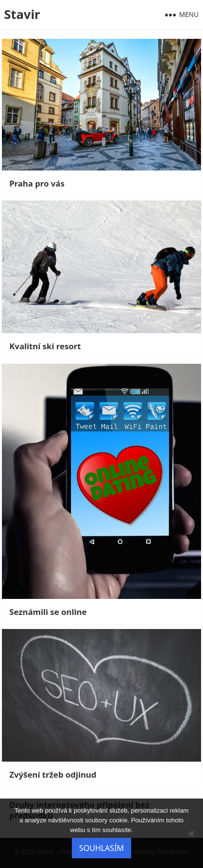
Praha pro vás (37, 184)
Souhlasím (101, 848)
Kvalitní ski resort (45, 346)
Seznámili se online (48, 612)
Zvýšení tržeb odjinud (53, 775)
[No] (191, 834)
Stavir (22, 14)
